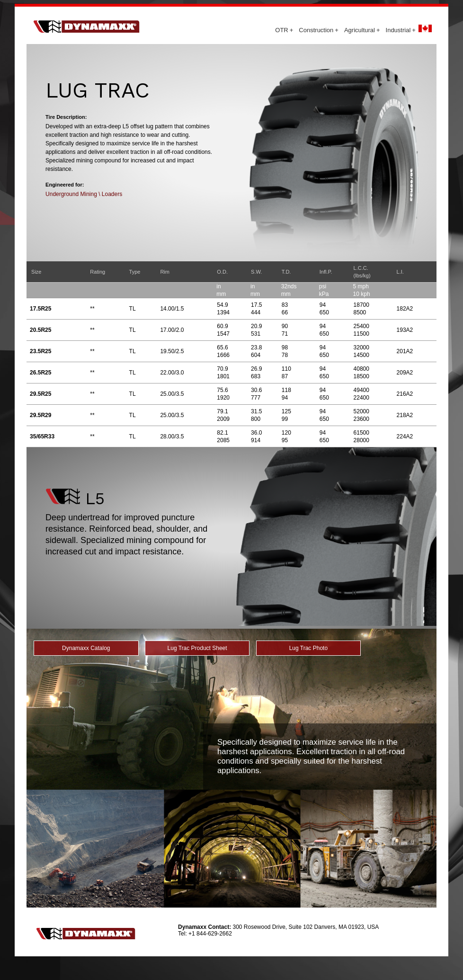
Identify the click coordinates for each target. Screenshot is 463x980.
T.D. (286, 272)
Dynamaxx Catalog (86, 648)
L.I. (400, 272)
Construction (319, 30)
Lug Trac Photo (308, 648)
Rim (165, 272)
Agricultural (362, 30)
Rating (98, 272)
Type (135, 272)
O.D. (222, 272)
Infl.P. (326, 272)
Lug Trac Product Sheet (197, 648)
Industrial (401, 30)
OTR (284, 30)
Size (36, 272)
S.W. (256, 272)
